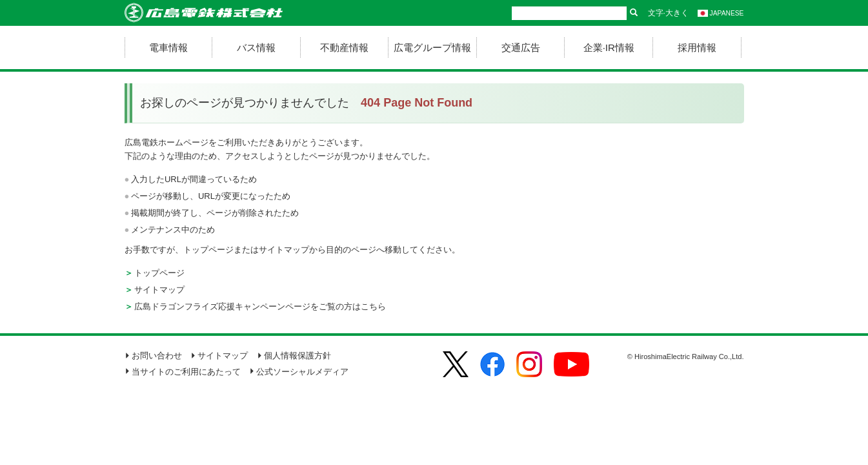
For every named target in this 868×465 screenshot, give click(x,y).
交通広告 (521, 47)
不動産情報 (344, 47)
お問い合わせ (153, 356)
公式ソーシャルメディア (299, 372)
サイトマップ (159, 290)
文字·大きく (668, 13)
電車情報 (168, 47)
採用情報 (697, 47)
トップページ (159, 273)
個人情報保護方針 (294, 356)
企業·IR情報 (609, 47)
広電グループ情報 (432, 47)
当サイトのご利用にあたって (183, 372)
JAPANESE (721, 13)
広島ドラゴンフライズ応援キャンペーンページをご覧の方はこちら (260, 306)
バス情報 (256, 47)
